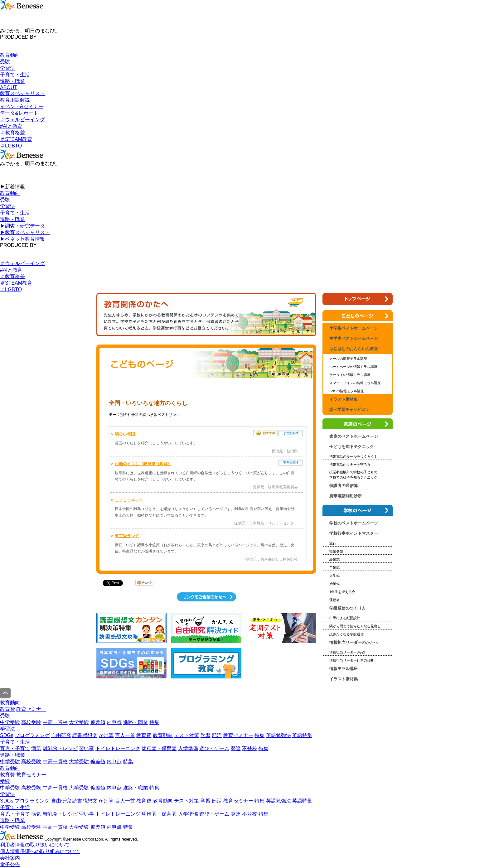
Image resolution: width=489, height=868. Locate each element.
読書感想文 (85, 735)
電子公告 (10, 864)
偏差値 (98, 722)
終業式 (334, 559)
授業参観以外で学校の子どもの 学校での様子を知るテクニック (353, 475)
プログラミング (32, 735)
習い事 (86, 748)
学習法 (7, 68)
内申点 (114, 722)
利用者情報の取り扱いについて (35, 845)
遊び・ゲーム (214, 748)
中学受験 (10, 722)
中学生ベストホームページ (354, 338)
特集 (154, 722)
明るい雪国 (125, 434)
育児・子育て (15, 748)
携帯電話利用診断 (346, 496)
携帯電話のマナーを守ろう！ (352, 465)
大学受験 (79, 722)
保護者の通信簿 (344, 486)
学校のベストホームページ (354, 523)
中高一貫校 (55, 722)
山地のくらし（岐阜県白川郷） (143, 464)
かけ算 (106, 735)
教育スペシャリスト (22, 93)
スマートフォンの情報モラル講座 (355, 383)
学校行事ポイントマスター (354, 533)
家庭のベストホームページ (354, 436)
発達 (236, 748)
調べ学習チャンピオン (350, 410)
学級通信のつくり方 (348, 608)
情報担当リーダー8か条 (347, 652)
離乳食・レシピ (60, 748)
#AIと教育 (11, 126)
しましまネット (129, 500)
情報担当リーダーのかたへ (354, 642)
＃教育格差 (12, 133)
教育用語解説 (15, 100)
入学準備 (188, 748)
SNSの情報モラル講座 (347, 391)
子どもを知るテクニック (352, 447)
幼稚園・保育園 (159, 748)
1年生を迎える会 (342, 592)
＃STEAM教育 (16, 139)
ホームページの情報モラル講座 (353, 367)
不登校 (249, 748)
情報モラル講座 (344, 669)
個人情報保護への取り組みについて (40, 851)
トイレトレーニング (118, 748)
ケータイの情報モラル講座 (350, 375)
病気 (36, 748)
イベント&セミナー (22, 106)
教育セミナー (31, 709)
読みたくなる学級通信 (346, 634)
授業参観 (336, 551)
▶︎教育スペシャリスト (25, 232)
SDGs (7, 735)
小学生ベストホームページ (138, 390)
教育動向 (10, 55)
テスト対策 (186, 735)
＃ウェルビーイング (22, 120)
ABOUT (9, 87)
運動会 (334, 600)
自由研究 (61, 735)
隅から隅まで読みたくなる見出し (355, 626)
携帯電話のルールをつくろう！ (353, 456)
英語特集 (302, 735)
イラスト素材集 (344, 399)
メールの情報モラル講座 (348, 359)
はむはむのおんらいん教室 (354, 349)
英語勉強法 (278, 735)
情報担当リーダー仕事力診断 (352, 660)
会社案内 (10, 858)
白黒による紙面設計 (345, 618)
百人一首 (125, 735)
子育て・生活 (15, 75)
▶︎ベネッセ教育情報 (22, 239)
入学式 (334, 576)
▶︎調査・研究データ (22, 226)
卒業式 (334, 567)
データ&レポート (19, 113)
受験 (5, 62)
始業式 (334, 584)
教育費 (7, 709)
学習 (206, 735)
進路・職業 (12, 81)
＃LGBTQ (11, 146)
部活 (217, 735)
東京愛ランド (127, 536)
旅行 (333, 543)
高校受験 (31, 722)
